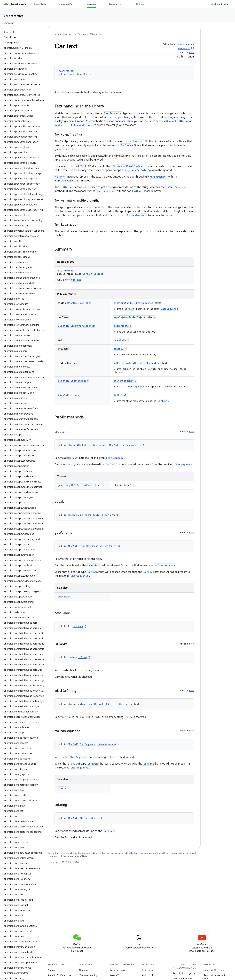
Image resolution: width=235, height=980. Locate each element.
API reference (14, 16)
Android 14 (147, 975)
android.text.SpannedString (74, 125)
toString (66, 187)
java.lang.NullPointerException (78, 485)
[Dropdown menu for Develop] (101, 4)
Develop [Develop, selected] (91, 4)
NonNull (74, 303)
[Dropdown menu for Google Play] (127, 4)
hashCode (119, 340)
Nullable (130, 317)
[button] (21, 48)
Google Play (116, 4)
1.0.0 (191, 53)
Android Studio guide (184, 973)
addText (81, 166)
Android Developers (64, 34)
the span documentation (118, 121)
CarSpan (138, 141)
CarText (88, 74)
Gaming (83, 970)
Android (52, 970)
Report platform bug (214, 970)
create (118, 303)
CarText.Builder (93, 274)
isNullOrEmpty (123, 363)
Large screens (117, 970)
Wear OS (115, 975)
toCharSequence (176, 187)
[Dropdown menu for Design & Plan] (78, 4)
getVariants (121, 326)
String (75, 395)
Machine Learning (88, 975)
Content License (138, 853)
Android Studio (220, 4)
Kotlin (180, 57)
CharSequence (113, 113)
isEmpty (118, 349)
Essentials (40, 4)
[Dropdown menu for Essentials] (50, 4)
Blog (142, 4)
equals (118, 317)
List (73, 326)
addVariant (139, 215)
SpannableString (177, 121)
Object (141, 317)
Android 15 (147, 970)
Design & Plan (66, 4)
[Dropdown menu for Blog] (149, 4)
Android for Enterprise (59, 975)
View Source (184, 49)
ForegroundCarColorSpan (128, 166)
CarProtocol (67, 71)
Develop (82, 34)
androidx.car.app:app (183, 44)
